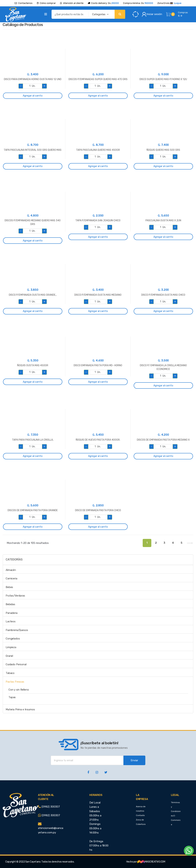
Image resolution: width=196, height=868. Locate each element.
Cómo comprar (46, 3)
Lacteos (11, 621)
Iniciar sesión (152, 14)
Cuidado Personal (16, 664)
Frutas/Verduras (15, 596)
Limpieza (11, 647)
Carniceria (11, 578)
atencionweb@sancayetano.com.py (51, 828)
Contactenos (24, 3)
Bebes (9, 587)
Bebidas (10, 604)
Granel (9, 656)
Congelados (13, 639)
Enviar (134, 760)
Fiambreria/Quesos (17, 630)
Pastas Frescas (15, 682)
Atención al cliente (72, 3)
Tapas (12, 697)
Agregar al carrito (33, 96)
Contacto (140, 815)
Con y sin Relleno (19, 690)
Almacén (11, 570)
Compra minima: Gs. (138, 3)
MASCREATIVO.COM (151, 862)
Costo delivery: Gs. (103, 3)
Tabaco (10, 673)
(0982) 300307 (49, 807)
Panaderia (12, 613)
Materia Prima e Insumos (20, 709)
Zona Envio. (169, 3)
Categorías (14, 559)
